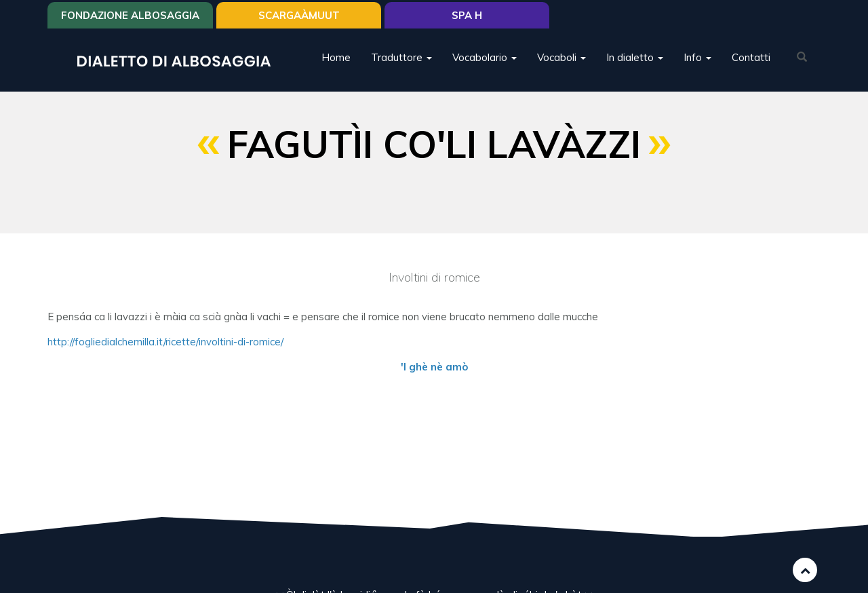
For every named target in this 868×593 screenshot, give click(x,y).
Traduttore (401, 57)
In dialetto (635, 57)
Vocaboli (561, 57)
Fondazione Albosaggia (130, 15)
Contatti (751, 57)
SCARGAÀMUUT (299, 15)
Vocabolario (485, 57)
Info (697, 57)
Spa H (467, 15)
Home (336, 57)
